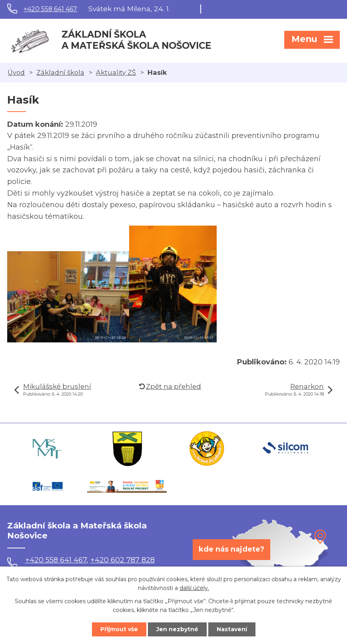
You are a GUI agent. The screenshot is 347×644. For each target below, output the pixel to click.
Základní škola (60, 72)
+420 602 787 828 (123, 560)
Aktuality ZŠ (116, 72)
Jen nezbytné (177, 629)
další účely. (194, 588)
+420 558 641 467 (50, 9)
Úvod (16, 72)
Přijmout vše (119, 629)
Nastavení (232, 629)
